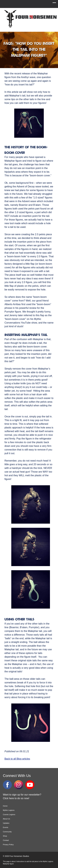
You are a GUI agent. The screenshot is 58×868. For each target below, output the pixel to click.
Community (7, 832)
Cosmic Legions (9, 814)
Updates (6, 823)
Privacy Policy (8, 845)
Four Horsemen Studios (30, 19)
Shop (5, 836)
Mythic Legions (9, 810)
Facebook (7, 785)
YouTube (30, 785)
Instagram (19, 785)
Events (6, 827)
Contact (6, 840)
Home (5, 806)
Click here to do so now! (16, 798)
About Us (6, 819)
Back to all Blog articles (17, 759)
